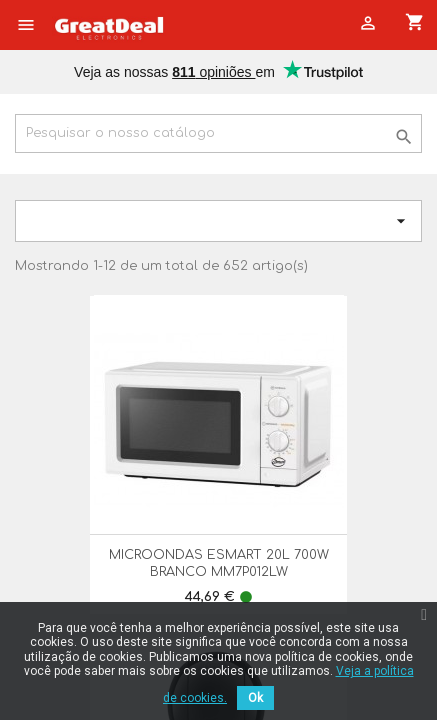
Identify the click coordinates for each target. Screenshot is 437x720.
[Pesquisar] (218, 133)
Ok (255, 698)
